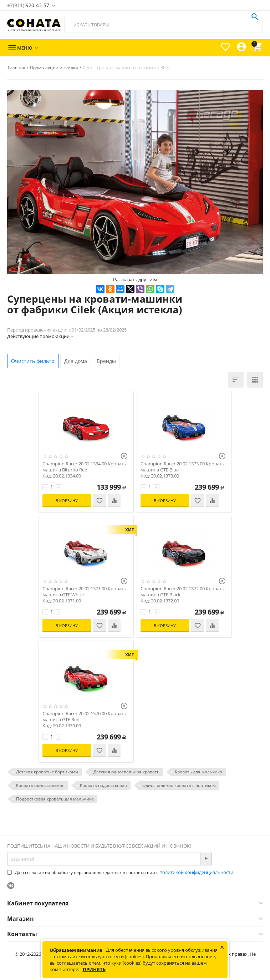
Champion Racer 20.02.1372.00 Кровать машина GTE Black (182, 592)
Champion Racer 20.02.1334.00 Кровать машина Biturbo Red (84, 467)
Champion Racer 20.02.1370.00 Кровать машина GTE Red (84, 717)
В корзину (67, 501)
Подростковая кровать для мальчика (55, 799)
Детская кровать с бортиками (47, 772)
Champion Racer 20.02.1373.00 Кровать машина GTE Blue (182, 467)
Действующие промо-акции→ (41, 336)
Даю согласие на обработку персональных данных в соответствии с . (121, 872)
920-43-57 (28, 5)
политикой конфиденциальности (196, 872)
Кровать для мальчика (198, 772)
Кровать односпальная (40, 785)
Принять (94, 969)
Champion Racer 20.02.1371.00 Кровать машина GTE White (84, 592)
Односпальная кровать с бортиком (179, 785)
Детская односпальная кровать (126, 772)
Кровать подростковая (103, 785)
